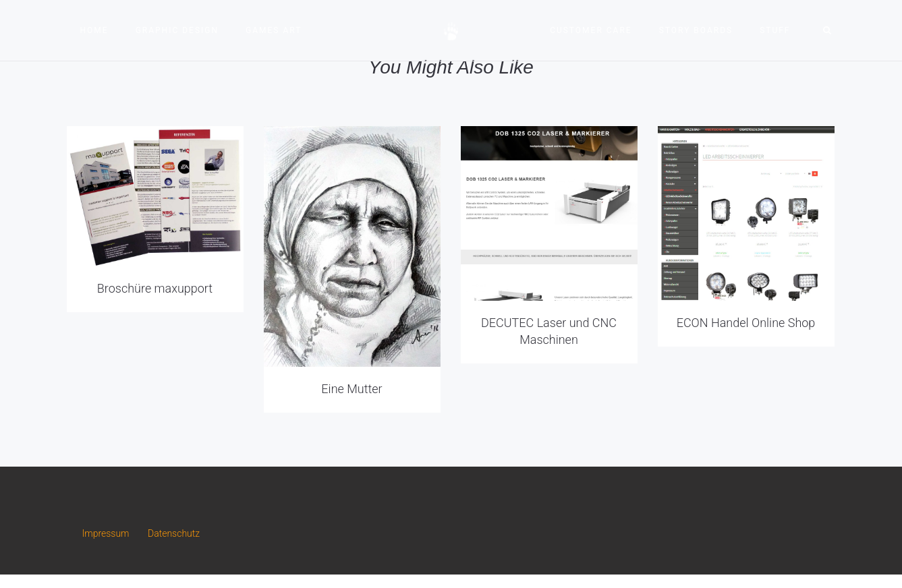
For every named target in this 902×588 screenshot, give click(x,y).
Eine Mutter (351, 389)
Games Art (274, 30)
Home (94, 30)
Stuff (775, 30)
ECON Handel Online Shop (746, 323)
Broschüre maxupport (155, 288)
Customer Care (591, 30)
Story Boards (696, 30)
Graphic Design (177, 30)
